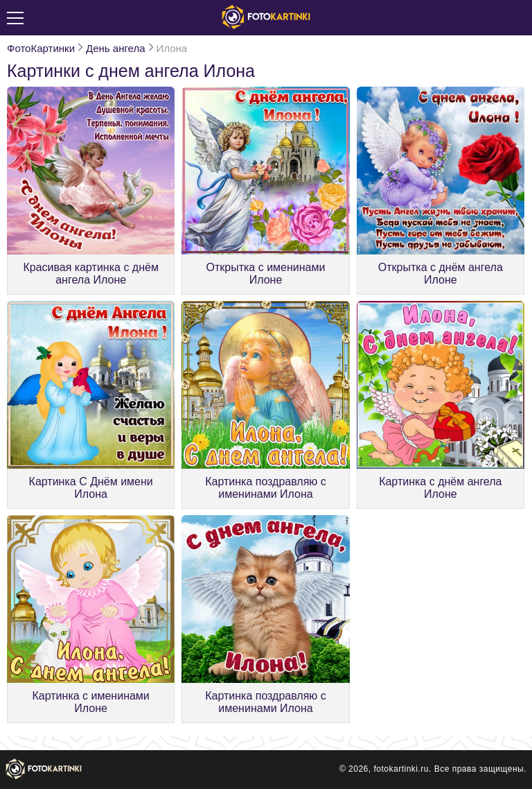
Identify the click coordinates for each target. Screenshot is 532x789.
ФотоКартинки (41, 48)
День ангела (115, 48)
